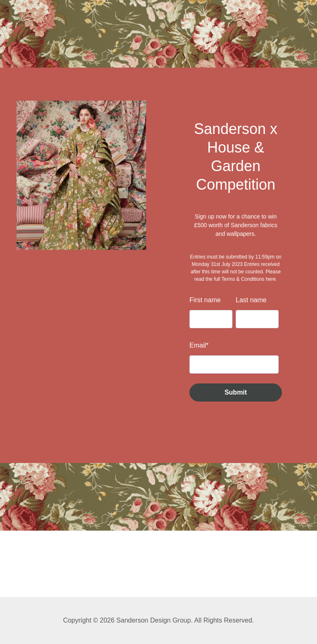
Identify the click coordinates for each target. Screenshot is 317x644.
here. (271, 279)
